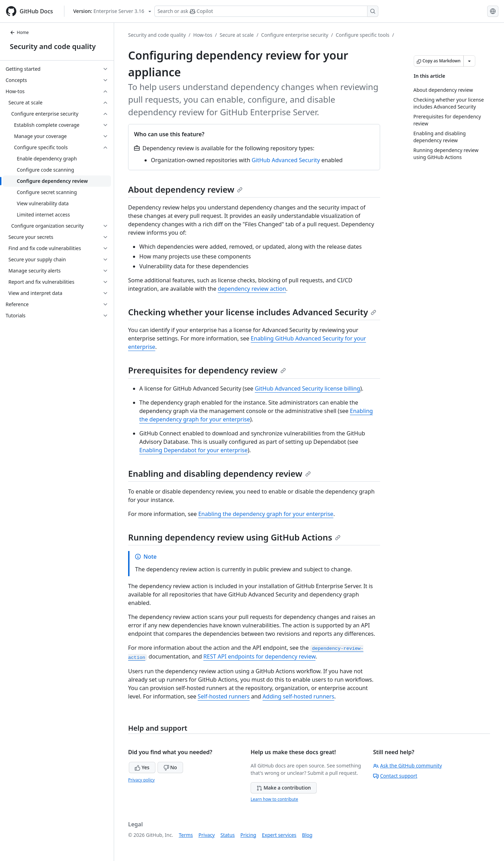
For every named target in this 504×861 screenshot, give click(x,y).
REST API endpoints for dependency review (259, 656)
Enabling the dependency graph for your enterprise (266, 514)
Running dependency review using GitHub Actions (234, 537)
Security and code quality (53, 46)
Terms (186, 835)
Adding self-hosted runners (298, 696)
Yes (142, 767)
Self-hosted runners (224, 696)
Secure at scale (237, 35)
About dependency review (185, 189)
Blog (307, 835)
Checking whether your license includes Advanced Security (252, 312)
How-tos (203, 35)
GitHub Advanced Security (286, 160)
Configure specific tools (362, 35)
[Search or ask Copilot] (266, 11)
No (170, 767)
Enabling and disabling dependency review (219, 473)
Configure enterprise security (295, 35)
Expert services (279, 835)
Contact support (395, 776)
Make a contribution (284, 788)
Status (228, 835)
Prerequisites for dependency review (207, 370)
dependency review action (252, 289)
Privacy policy (141, 780)
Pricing (248, 835)
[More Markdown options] (469, 61)
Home (19, 32)
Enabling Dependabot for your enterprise (194, 450)
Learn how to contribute (274, 799)
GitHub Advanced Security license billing (307, 388)
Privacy (207, 835)
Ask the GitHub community (408, 766)
